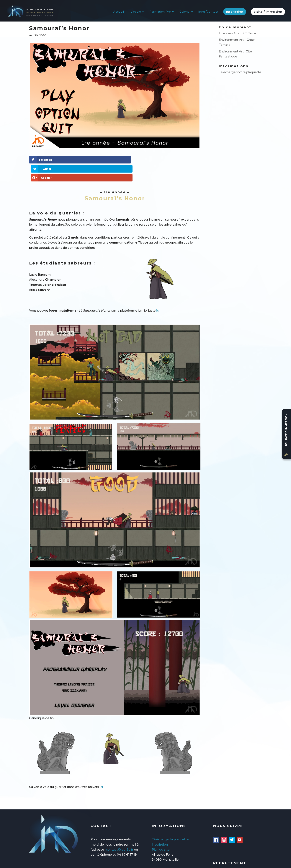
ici (158, 293)
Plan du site (161, 831)
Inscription (235, 12)
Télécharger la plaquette (170, 821)
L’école (136, 12)
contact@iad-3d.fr (120, 831)
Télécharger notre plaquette (240, 72)
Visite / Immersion (268, 12)
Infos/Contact (208, 12)
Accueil (119, 12)
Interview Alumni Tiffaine (237, 33)
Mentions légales (51, 863)
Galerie (185, 12)
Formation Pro (160, 12)
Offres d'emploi (227, 858)
